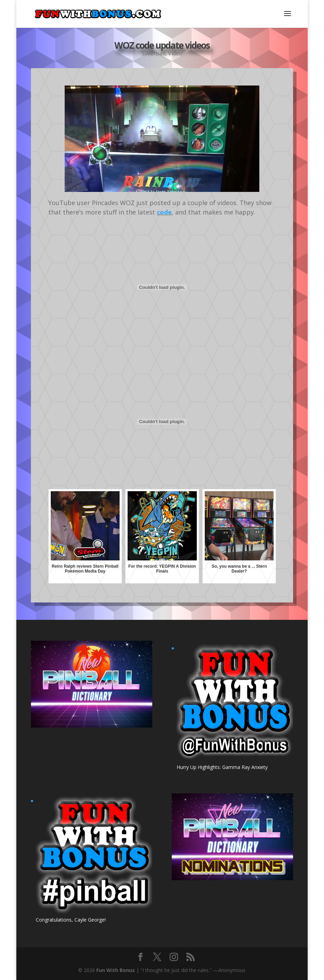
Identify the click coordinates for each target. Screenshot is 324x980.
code (164, 212)
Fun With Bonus (116, 970)
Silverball (153, 48)
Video (175, 48)
